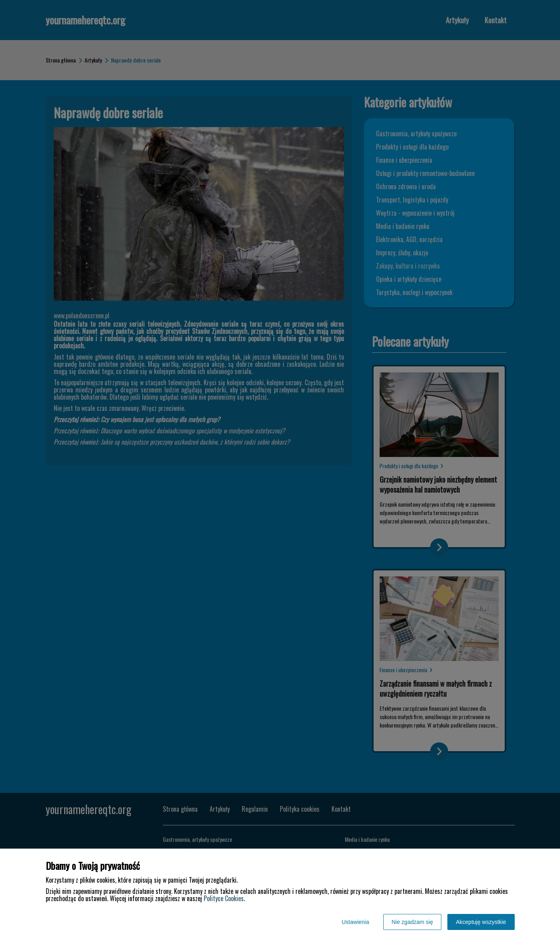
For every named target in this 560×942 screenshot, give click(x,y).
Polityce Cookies (224, 898)
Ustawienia (355, 922)
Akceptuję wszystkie (481, 922)
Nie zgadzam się (412, 922)
